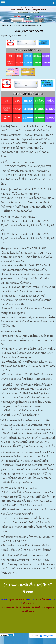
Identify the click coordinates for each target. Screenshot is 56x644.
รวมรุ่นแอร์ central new (16, 36)
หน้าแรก (4, 26)
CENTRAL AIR (14, 26)
